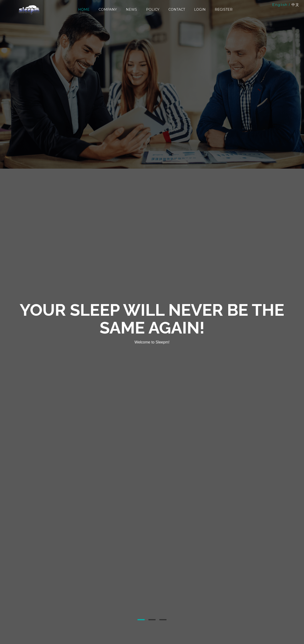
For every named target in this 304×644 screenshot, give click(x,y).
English (280, 5)
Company (108, 9)
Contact (177, 9)
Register (224, 9)
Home (84, 9)
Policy (153, 9)
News (131, 9)
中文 (295, 5)
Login (200, 9)
